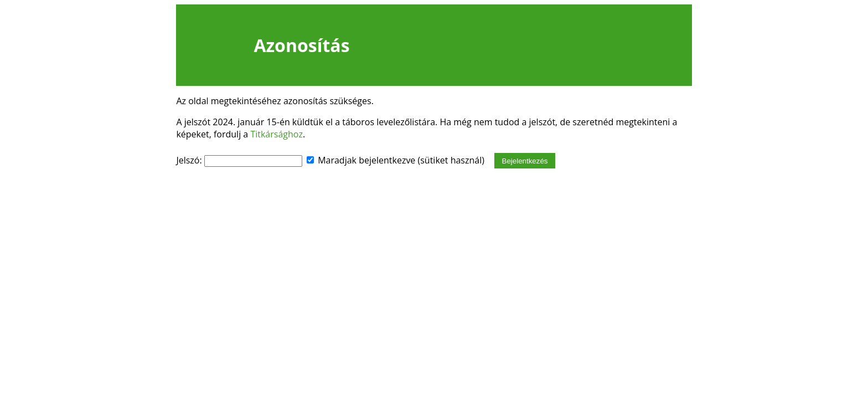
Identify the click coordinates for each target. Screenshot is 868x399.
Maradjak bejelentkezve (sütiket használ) (401, 160)
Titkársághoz (277, 134)
